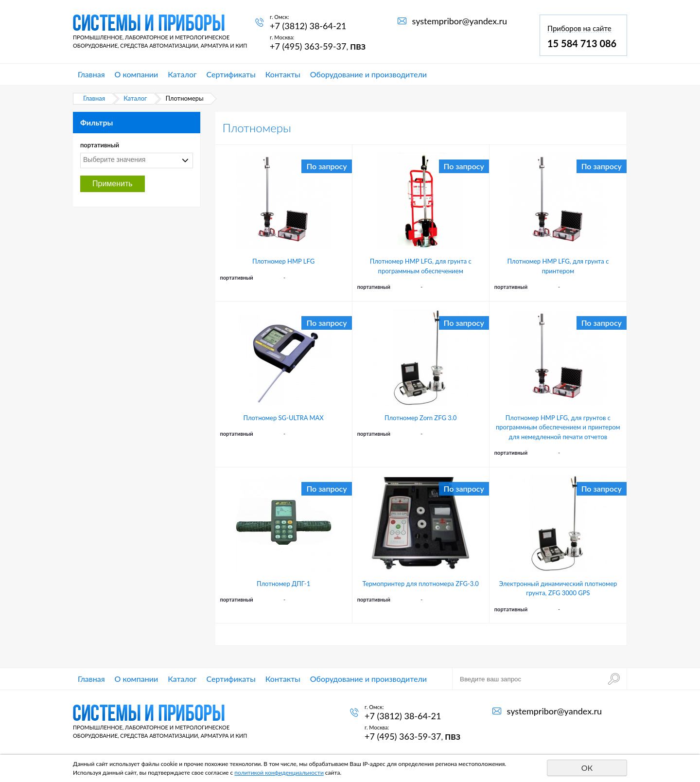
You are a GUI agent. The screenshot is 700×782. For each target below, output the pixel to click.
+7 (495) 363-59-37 (308, 46)
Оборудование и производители (368, 74)
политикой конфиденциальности (279, 773)
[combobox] (137, 160)
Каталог (182, 74)
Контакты (283, 74)
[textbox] (134, 160)
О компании (137, 74)
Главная (91, 74)
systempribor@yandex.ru (460, 21)
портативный (100, 145)
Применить (113, 184)
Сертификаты (231, 74)
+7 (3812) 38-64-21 (308, 26)
